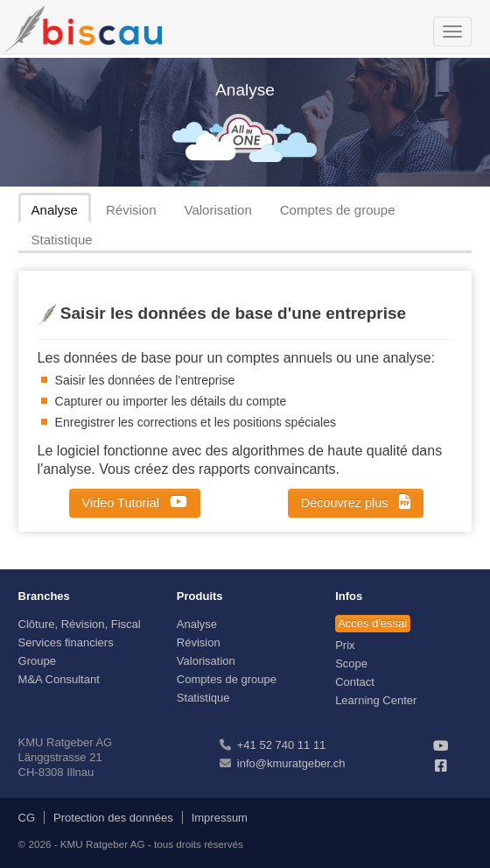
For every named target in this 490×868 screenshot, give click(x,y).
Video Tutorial (135, 502)
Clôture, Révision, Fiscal (80, 624)
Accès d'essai (372, 623)
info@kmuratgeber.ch (291, 763)
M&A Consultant (59, 679)
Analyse (55, 210)
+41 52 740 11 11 (282, 745)
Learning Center (376, 700)
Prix (345, 645)
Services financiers (66, 642)
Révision (131, 210)
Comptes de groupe (338, 210)
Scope (351, 663)
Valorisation (218, 210)
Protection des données (113, 818)
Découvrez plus (356, 502)
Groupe (37, 661)
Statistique (62, 240)
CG (27, 818)
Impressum (220, 818)
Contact (355, 682)
